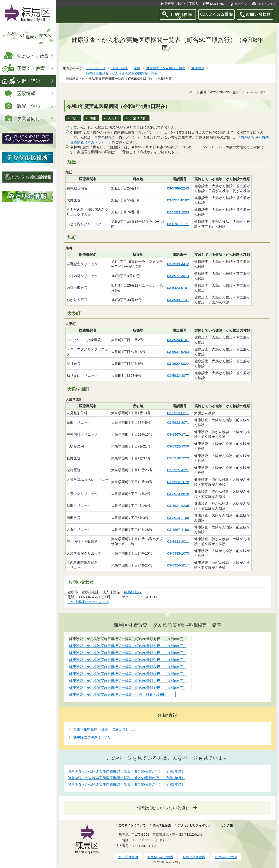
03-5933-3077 (178, 375)
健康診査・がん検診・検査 (166, 68)
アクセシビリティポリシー (196, 825)
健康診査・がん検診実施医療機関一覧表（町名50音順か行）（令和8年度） (126, 778)
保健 (137, 68)
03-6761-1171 (178, 224)
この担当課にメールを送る (88, 602)
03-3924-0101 (178, 340)
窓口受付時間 (128, 857)
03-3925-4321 (178, 470)
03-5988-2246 (178, 188)
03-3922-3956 (178, 446)
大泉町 (113, 118)
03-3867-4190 (178, 530)
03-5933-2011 (178, 541)
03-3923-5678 (178, 494)
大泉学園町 (138, 118)
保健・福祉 (120, 68)
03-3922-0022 (178, 364)
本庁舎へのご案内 (160, 857)
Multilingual (218, 4)
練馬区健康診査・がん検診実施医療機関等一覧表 (122, 73)
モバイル (240, 4)
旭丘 (75, 118)
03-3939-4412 (178, 264)
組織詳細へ (133, 592)
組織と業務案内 (194, 857)
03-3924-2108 (178, 518)
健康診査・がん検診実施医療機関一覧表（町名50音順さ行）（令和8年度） (126, 784)
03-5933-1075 (178, 553)
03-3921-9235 (178, 506)
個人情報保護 (162, 825)
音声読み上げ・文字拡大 (181, 4)
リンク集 (227, 825)
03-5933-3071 (178, 422)
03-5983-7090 (178, 212)
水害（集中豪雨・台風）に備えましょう (105, 729)
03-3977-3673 (178, 276)
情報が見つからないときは (164, 808)
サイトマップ (267, 4)
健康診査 (198, 68)
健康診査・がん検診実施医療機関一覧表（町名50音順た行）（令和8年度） (126, 771)
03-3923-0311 (178, 413)
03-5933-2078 (178, 482)
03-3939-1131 (178, 300)
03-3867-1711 (178, 434)
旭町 (93, 118)
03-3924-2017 (178, 565)
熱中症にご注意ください (92, 737)
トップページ (96, 68)
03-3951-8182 (178, 200)
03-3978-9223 (178, 458)
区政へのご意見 (226, 857)
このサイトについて (132, 825)
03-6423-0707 (178, 288)
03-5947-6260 (178, 352)
